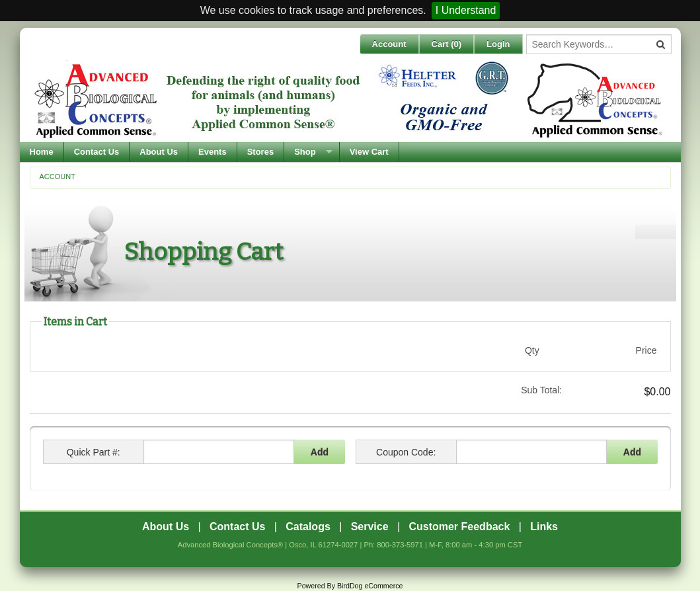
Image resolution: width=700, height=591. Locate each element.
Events (213, 152)
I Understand (466, 10)
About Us (159, 152)
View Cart (369, 152)
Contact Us (97, 152)
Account (389, 44)
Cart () (447, 44)
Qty (532, 350)
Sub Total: (541, 390)
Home (42, 152)
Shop (305, 152)
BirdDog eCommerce (370, 586)
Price (646, 350)
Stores (260, 152)
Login (498, 44)
